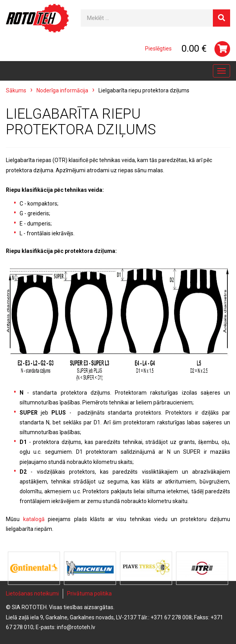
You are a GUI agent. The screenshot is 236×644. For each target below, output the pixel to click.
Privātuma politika (89, 593)
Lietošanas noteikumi (32, 593)
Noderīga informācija (62, 90)
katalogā (34, 519)
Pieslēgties (158, 49)
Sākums (16, 90)
